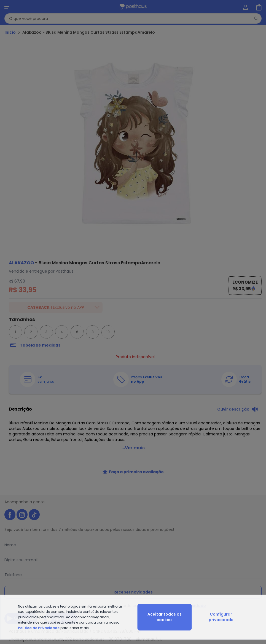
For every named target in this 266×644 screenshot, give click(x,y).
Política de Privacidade (39, 628)
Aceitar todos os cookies (165, 617)
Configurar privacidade (221, 617)
